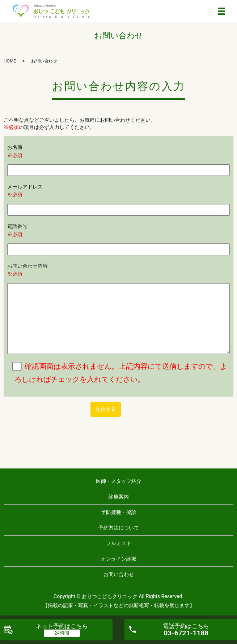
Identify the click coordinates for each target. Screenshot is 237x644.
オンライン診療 (119, 559)
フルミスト (119, 543)
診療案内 (119, 497)
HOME (10, 61)
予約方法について (119, 528)
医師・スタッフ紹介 (119, 481)
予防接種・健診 (119, 512)
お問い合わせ (119, 574)
